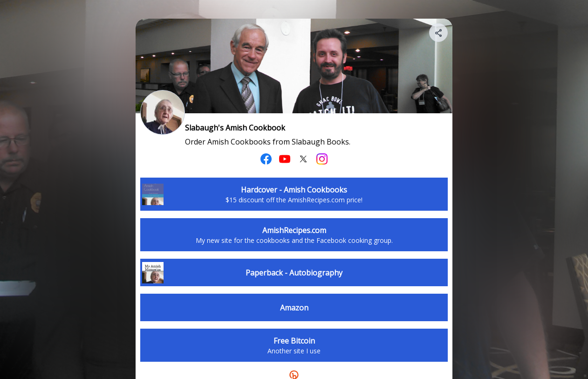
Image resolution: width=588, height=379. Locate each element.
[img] (439, 35)
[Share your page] (438, 33)
